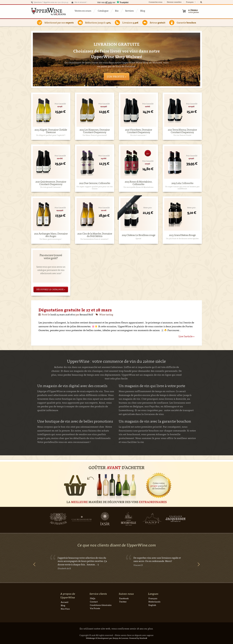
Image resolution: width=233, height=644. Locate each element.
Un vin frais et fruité (182, 135)
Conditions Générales (101, 605)
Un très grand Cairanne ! (51, 187)
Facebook (124, 598)
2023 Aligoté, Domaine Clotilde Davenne (51, 131)
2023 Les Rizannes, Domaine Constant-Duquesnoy (95, 131)
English (152, 605)
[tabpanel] (116, 59)
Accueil (65, 602)
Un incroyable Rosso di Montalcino (138, 187)
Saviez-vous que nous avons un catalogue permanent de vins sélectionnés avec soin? (51, 270)
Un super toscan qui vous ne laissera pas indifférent (182, 188)
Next (199, 564)
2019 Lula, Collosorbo (182, 183)
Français (191, 2)
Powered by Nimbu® (138, 638)
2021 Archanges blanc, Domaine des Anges (51, 235)
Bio (117, 11)
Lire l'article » (187, 336)
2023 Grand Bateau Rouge (182, 235)
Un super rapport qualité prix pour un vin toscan (95, 188)
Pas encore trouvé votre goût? (51, 257)
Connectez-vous (156, 2)
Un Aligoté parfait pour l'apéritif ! (51, 135)
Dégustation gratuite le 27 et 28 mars (75, 310)
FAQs (93, 598)
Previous (34, 564)
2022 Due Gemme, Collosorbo (95, 183)
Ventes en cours (83, 11)
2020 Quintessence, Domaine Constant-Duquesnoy (51, 183)
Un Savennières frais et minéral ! (95, 239)
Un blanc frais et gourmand (95, 135)
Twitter (123, 602)
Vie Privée (95, 608)
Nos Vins (65, 609)
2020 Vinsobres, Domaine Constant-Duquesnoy (138, 131)
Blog (143, 11)
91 (148, 153)
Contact (94, 602)
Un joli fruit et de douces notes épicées (182, 239)
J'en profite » (117, 77)
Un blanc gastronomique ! (51, 239)
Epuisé (138, 239)
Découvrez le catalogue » (51, 289)
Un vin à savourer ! (138, 135)
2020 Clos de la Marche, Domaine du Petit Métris (95, 235)
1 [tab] (117, 87)
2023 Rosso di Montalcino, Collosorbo (138, 183)
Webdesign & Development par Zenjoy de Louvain (107, 638)
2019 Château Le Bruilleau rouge (138, 235)
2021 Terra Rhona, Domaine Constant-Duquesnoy (182, 131)
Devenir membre (174, 2)
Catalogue (103, 11)
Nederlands (154, 602)
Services (129, 11)
